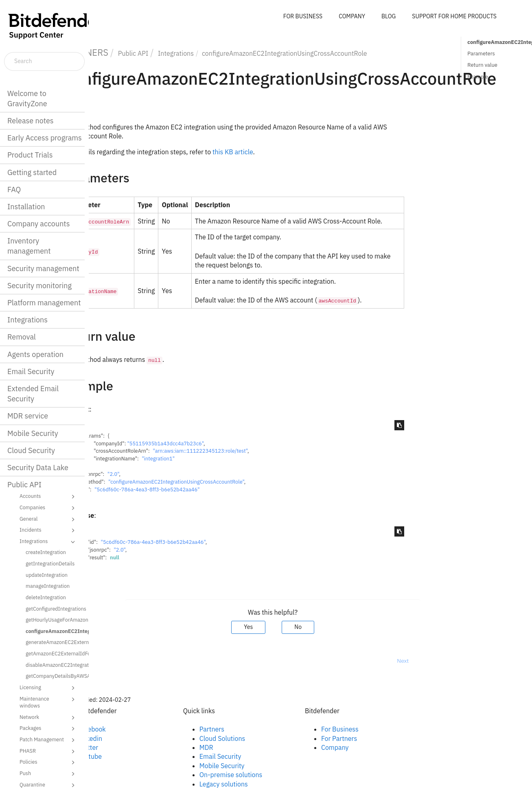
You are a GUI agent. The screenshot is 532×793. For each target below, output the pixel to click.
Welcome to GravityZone (27, 99)
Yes (286, 627)
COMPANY (352, 16)
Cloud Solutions (260, 738)
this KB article (270, 152)
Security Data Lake (38, 468)
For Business (377, 729)
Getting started (32, 172)
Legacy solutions (261, 784)
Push (48, 774)
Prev (110, 661)
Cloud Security (31, 450)
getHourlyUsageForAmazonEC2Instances (54, 620)
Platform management (44, 303)
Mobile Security (33, 433)
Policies (48, 762)
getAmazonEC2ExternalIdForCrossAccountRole (54, 653)
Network (48, 718)
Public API (24, 485)
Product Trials (30, 155)
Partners (249, 729)
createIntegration (46, 552)
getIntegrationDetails (50, 563)
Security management (43, 268)
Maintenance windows (48, 702)
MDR (244, 747)
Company (372, 747)
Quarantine (48, 785)
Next (441, 661)
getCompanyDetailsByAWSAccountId (54, 676)
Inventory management (29, 246)
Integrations (27, 320)
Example (478, 77)
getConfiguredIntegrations (54, 609)
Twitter (125, 747)
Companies (48, 508)
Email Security (31, 371)
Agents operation (35, 354)
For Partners (377, 738)
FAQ (14, 189)
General (48, 519)
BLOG (389, 16)
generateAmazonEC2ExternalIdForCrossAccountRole (54, 642)
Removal (22, 337)
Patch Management (48, 740)
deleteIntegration (46, 597)
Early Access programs (45, 138)
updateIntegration (47, 575)
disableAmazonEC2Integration (54, 665)
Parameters (481, 54)
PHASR (48, 751)
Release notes (31, 121)
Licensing (48, 688)
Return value (482, 65)
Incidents (48, 530)
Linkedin (127, 738)
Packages (48, 729)
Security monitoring (39, 286)
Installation (26, 207)
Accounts (48, 497)
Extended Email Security (33, 394)
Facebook (129, 729)
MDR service (28, 416)
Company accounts (38, 224)
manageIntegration (48, 586)
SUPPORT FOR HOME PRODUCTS (454, 16)
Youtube (127, 756)
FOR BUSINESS (303, 16)
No (336, 627)
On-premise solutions (268, 775)
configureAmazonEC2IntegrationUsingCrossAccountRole (54, 631)
